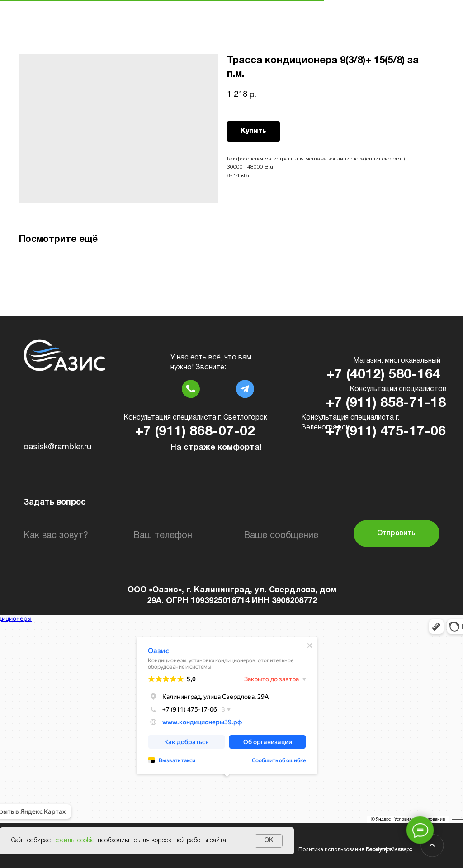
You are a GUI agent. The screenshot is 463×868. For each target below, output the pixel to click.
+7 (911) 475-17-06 (386, 432)
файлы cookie (75, 841)
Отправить (396, 533)
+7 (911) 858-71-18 (386, 403)
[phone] (184, 536)
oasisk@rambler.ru (57, 447)
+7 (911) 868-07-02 (195, 432)
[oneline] (294, 536)
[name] (74, 536)
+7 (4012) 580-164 (383, 375)
